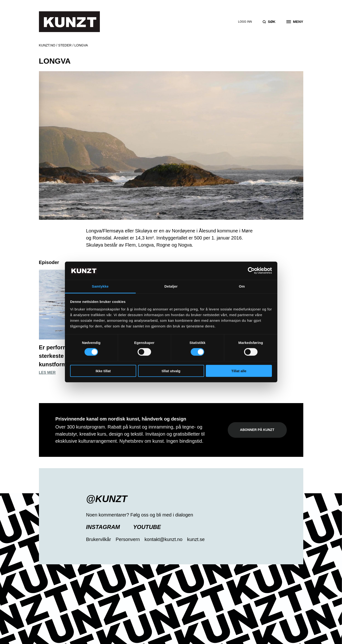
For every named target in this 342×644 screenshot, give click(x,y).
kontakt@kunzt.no (163, 539)
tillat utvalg (171, 371)
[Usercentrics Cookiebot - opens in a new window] (251, 271)
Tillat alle (239, 371)
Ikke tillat (103, 371)
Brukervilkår (99, 539)
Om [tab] (242, 286)
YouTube (147, 527)
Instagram (103, 527)
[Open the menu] (295, 22)
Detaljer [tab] (171, 286)
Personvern (128, 539)
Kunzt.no (47, 45)
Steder (65, 45)
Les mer (47, 373)
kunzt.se (196, 539)
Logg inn (245, 22)
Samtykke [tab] (100, 286)
